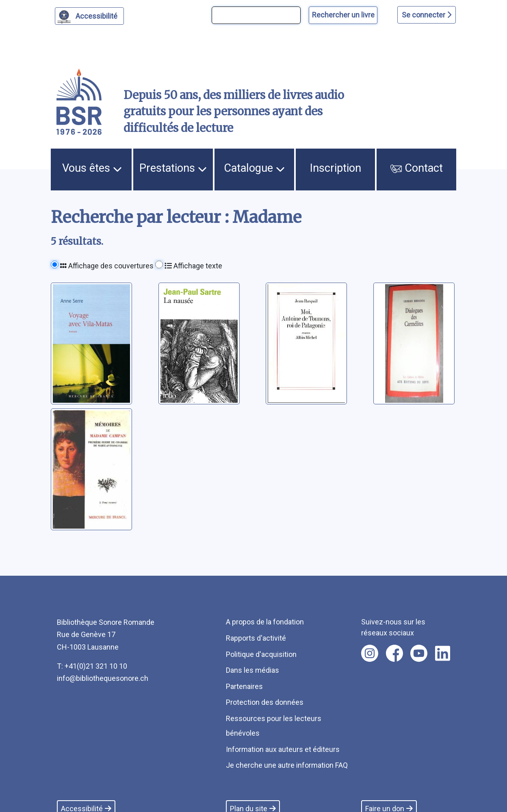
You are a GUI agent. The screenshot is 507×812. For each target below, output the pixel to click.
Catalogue (254, 168)
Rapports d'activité (256, 638)
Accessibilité (98, 15)
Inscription (336, 168)
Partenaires (244, 686)
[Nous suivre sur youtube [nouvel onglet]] (419, 653)
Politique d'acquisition (261, 654)
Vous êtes (92, 168)
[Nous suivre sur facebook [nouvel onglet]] (394, 653)
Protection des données (265, 702)
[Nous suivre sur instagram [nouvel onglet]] (370, 653)
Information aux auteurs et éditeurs (283, 749)
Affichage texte (193, 266)
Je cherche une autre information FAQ (287, 765)
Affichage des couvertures (107, 266)
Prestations (173, 168)
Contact (417, 168)
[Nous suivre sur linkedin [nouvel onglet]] (443, 653)
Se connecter (427, 15)
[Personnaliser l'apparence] (90, 16)
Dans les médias (252, 670)
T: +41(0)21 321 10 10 (92, 666)
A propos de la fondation (265, 622)
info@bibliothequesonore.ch (103, 678)
